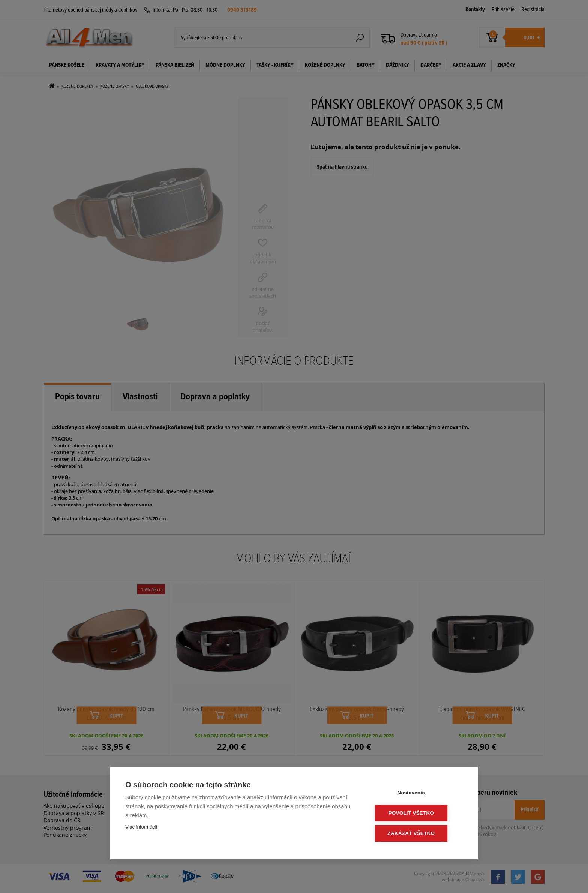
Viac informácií (141, 828)
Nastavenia (418, 794)
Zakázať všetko (418, 834)
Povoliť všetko (418, 814)
